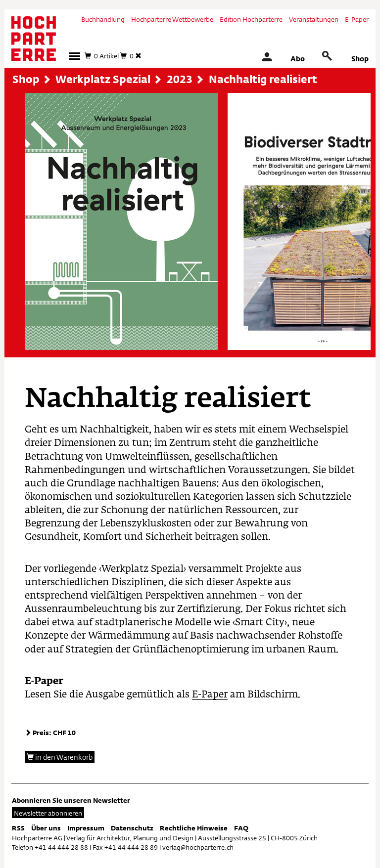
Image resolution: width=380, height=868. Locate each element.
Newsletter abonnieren (48, 813)
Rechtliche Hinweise (194, 828)
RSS (18, 828)
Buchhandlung (103, 19)
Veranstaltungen (314, 19)
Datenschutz (132, 828)
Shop (360, 59)
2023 (180, 79)
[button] (75, 56)
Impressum (86, 828)
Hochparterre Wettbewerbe (172, 19)
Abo (298, 59)
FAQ (241, 828)
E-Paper (357, 19)
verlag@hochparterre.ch (198, 847)
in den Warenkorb (60, 757)
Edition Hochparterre (251, 19)
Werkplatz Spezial (103, 79)
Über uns (46, 828)
